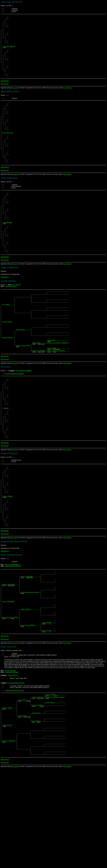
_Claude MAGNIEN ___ (48, 708)
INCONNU (6, 464)
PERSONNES (5, 93)
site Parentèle (67, 100)
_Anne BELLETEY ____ (24, 807)
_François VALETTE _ (37, 785)
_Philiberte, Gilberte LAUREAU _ (55, 785)
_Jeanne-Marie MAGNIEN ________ (30, 711)
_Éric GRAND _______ (8, 345)
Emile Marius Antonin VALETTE (14, 777)
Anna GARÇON (13, 762)
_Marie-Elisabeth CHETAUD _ (10, 701)
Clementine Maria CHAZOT (16, 770)
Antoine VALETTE (10, 757)
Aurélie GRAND (8, 365)
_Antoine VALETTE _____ (9, 798)
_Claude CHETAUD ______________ (30, 692)
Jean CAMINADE (8, 253)
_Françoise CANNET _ (37, 794)
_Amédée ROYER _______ (39, 391)
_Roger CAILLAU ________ (23, 375)
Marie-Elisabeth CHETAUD (13, 641)
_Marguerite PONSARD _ (39, 400)
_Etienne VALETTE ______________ (55, 782)
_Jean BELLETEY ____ (37, 804)
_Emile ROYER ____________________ (58, 387)
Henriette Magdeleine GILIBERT (14, 423)
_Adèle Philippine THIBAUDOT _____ (58, 400)
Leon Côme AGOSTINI (9, 53)
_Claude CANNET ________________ (55, 791)
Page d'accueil (5, 96)
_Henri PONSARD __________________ (58, 397)
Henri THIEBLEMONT (9, 682)
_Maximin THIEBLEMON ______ (10, 662)
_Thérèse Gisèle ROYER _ (23, 394)
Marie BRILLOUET (8, 151)
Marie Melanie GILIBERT (24, 420)
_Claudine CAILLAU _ (8, 384)
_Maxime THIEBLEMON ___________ (30, 652)
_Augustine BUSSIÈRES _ (9, 837)
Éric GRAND (16, 322)
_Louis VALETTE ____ (24, 788)
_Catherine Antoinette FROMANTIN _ (58, 391)
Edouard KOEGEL (8, 565)
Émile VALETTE (8, 818)
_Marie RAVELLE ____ (37, 813)
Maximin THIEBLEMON (12, 639)
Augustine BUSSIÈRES (12, 759)
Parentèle (15, 100)
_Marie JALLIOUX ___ (48, 717)
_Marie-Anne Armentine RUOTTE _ (30, 671)
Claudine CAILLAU (11, 324)
